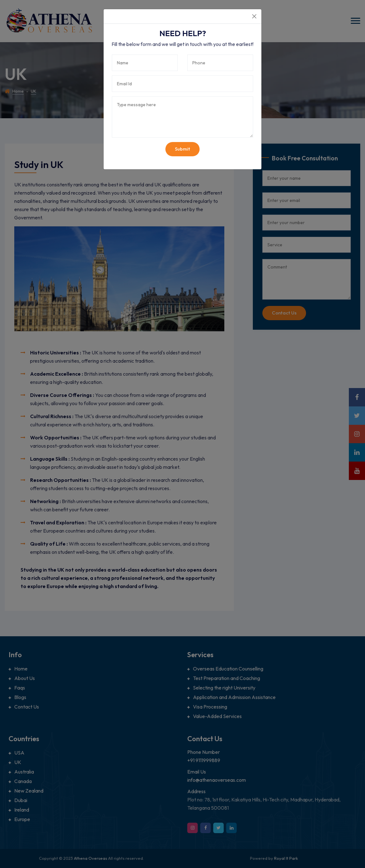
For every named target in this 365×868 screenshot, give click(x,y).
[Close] (254, 16)
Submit (182, 149)
